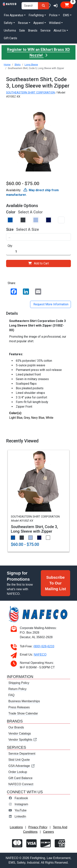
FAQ (11, 695)
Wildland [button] (55, 23)
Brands (33, 30)
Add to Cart (38, 263)
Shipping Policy (19, 683)
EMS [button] (66, 15)
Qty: (10, 246)
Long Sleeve (31, 65)
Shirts (18, 65)
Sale (22, 30)
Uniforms (10, 30)
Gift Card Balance (20, 778)
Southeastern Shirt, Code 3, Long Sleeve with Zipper (34, 529)
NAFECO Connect (21, 784)
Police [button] (53, 15)
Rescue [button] (23, 23)
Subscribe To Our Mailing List (55, 583)
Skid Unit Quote (19, 760)
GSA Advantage (22, 766)
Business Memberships (24, 701)
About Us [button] (60, 30)
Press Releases (19, 707)
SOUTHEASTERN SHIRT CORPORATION (30, 93)
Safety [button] (8, 23)
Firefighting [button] (36, 15)
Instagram (21, 804)
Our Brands (16, 727)
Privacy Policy (38, 827)
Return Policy (17, 689)
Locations (16, 827)
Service (45, 30)
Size (10, 229)
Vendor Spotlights (23, 740)
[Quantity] (38, 252)
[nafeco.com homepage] (10, 4)
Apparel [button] (38, 23)
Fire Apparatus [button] (14, 15)
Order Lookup (18, 772)
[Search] (43, 6)
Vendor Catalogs (20, 733)
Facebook (21, 798)
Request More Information (51, 304)
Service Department (22, 754)
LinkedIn (20, 816)
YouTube (20, 810)
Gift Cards (10, 38)
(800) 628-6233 (44, 646)
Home (7, 65)
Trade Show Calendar (23, 713)
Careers (49, 832)
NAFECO (40, 655)
